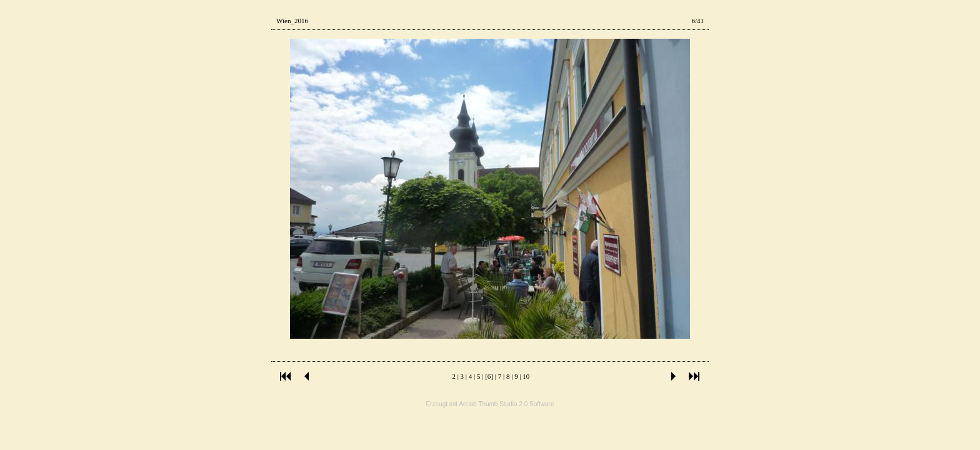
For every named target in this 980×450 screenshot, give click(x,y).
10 (526, 376)
